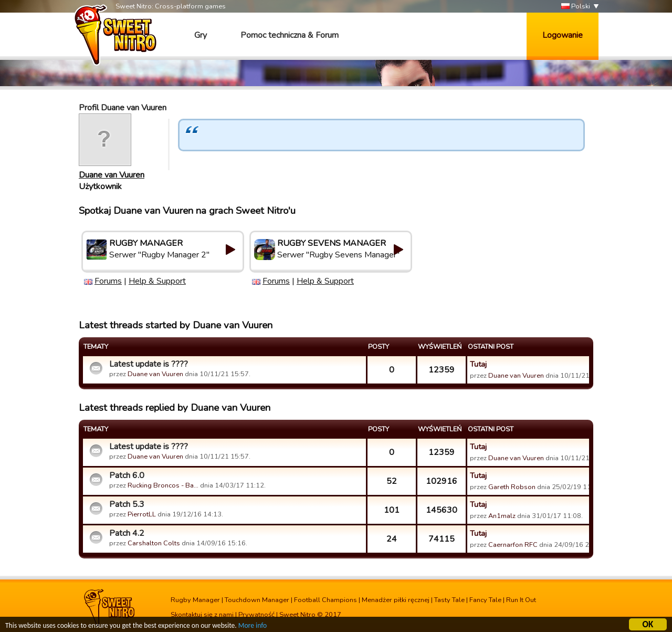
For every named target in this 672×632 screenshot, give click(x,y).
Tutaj (478, 364)
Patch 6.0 (127, 475)
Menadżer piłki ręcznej (396, 600)
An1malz (502, 516)
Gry (201, 35)
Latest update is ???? (149, 364)
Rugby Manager (195, 600)
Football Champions (325, 600)
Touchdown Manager (257, 600)
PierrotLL (142, 514)
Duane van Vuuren (112, 175)
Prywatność (256, 615)
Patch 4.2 (127, 533)
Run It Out (521, 600)
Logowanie (563, 35)
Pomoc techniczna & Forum (290, 35)
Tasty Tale (449, 600)
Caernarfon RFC (513, 545)
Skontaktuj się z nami (202, 615)
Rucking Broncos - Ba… (163, 485)
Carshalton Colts (154, 543)
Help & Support (157, 281)
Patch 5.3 (127, 504)
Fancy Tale (485, 600)
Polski (576, 7)
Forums (108, 281)
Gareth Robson (512, 487)
